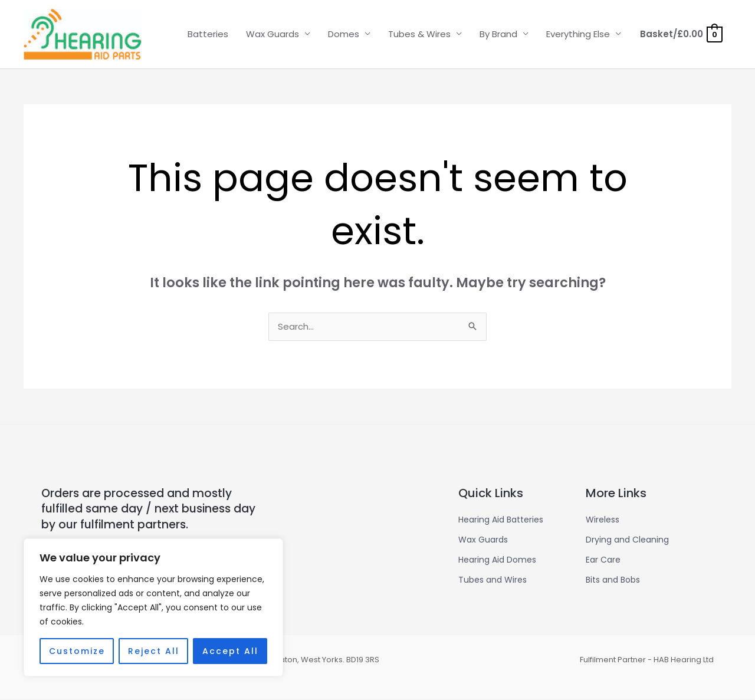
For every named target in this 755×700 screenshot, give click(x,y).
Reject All (154, 651)
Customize (77, 651)
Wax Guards (273, 34)
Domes (344, 34)
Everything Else (578, 34)
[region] (153, 607)
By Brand (498, 34)
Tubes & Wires (419, 34)
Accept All (230, 651)
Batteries (208, 34)
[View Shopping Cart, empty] (681, 34)
